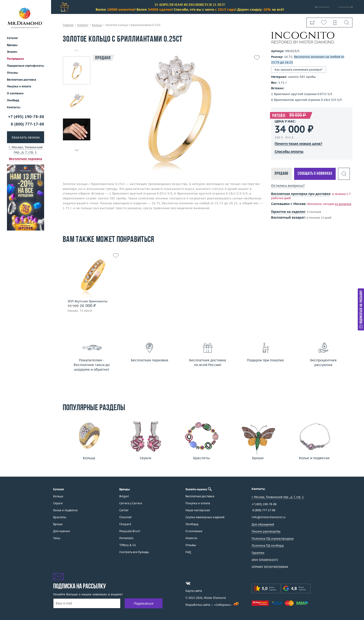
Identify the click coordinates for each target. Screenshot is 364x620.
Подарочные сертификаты (26, 66)
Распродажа (15, 59)
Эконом (12, 52)
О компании (15, 93)
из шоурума (343, 204)
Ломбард (13, 100)
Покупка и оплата (19, 86)
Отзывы (13, 73)
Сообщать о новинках (315, 174)
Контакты (14, 107)
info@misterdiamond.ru (269, 517)
